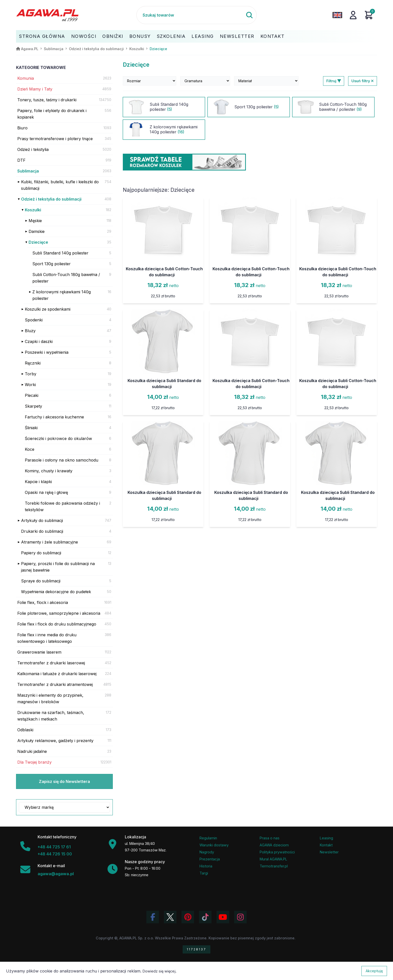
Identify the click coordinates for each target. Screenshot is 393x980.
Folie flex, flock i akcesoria (43, 602)
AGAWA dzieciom (274, 845)
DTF (21, 160)
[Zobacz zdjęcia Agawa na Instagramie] (240, 917)
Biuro (22, 128)
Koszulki (33, 210)
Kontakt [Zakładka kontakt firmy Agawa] (326, 845)
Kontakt (273, 36)
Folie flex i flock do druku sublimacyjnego (57, 624)
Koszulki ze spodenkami (48, 309)
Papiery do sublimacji (41, 553)
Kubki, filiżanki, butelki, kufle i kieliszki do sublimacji (60, 185)
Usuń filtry (363, 81)
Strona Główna (42, 36)
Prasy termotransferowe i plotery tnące (55, 139)
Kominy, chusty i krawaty (49, 471)
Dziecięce (38, 242)
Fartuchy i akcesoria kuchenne (54, 417)
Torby (31, 374)
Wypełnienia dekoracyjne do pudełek (56, 592)
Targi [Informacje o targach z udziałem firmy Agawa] (204, 873)
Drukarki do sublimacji (42, 531)
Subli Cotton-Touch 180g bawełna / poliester (66, 278)
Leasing (203, 36)
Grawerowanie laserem (39, 652)
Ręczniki (33, 363)
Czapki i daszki (39, 341)
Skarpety (33, 406)
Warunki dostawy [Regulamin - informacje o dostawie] (214, 845)
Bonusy (140, 36)
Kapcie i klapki (38, 482)
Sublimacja (28, 171)
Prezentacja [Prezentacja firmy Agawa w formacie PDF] (210, 859)
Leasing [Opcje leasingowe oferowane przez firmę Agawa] (326, 838)
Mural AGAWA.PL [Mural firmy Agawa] (273, 859)
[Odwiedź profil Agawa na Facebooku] (153, 917)
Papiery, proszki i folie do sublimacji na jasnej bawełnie (58, 567)
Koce (30, 449)
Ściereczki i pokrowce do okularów (58, 438)
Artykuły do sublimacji (42, 520)
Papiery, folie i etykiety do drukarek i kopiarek (52, 114)
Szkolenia (171, 36)
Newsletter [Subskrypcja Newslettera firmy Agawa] (329, 852)
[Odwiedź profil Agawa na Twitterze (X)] (170, 917)
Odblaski (25, 730)
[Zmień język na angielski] (337, 15)
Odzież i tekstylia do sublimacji (51, 199)
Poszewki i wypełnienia (47, 352)
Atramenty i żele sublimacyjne (50, 542)
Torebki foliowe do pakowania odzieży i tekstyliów (62, 506)
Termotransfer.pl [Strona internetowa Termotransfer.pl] (274, 866)
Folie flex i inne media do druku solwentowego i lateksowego (47, 638)
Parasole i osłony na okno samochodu (62, 460)
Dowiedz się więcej (159, 971)
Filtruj (334, 81)
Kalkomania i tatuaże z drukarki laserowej (57, 674)
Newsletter (237, 36)
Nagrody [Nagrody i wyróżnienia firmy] (207, 852)
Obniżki (113, 36)
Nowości (84, 36)
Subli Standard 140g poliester (60, 253)
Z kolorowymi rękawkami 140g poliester (62, 295)
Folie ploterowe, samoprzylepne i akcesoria (59, 613)
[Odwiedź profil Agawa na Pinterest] (188, 917)
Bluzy (30, 331)
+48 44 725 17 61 (54, 847)
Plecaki (32, 395)
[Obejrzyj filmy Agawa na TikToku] (205, 917)
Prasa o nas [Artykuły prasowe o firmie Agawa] (270, 838)
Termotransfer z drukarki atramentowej (55, 684)
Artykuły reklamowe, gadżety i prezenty (55, 741)
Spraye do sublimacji (41, 581)
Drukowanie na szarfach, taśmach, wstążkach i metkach (51, 716)
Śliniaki (31, 428)
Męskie (35, 221)
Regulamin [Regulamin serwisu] (208, 838)
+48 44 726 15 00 (55, 854)
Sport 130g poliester (52, 264)
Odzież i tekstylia (33, 149)
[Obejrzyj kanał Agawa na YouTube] (223, 917)
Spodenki (34, 320)
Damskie (37, 231)
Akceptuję (374, 971)
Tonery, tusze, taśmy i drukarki (47, 100)
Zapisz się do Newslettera (64, 781)
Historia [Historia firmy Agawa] (206, 866)
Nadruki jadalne (32, 751)
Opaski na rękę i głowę (46, 492)
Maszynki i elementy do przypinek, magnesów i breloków (50, 698)
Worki (30, 385)
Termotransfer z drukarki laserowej (51, 663)
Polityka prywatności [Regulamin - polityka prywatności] (277, 852)
